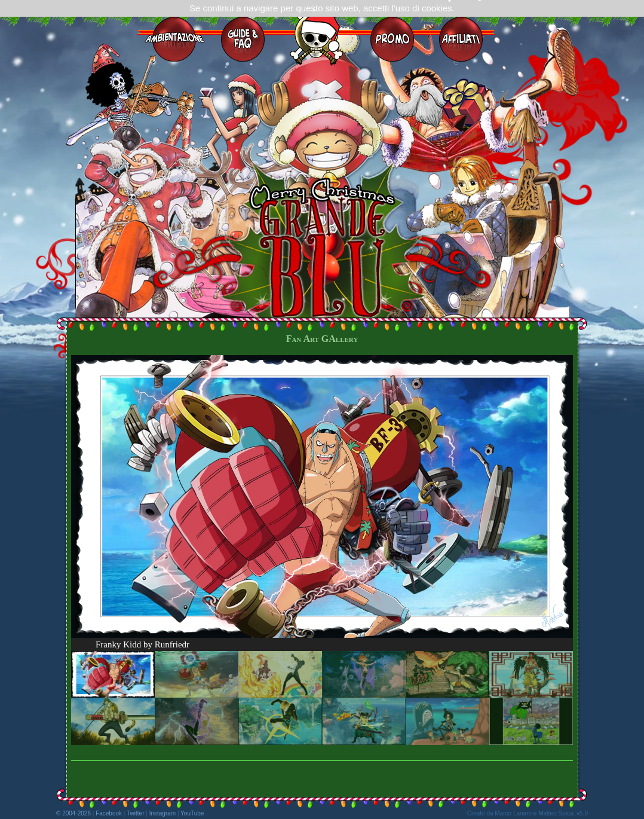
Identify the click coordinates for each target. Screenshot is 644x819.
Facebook (109, 813)
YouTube (192, 813)
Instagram (162, 813)
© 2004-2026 (73, 813)
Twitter (135, 813)
